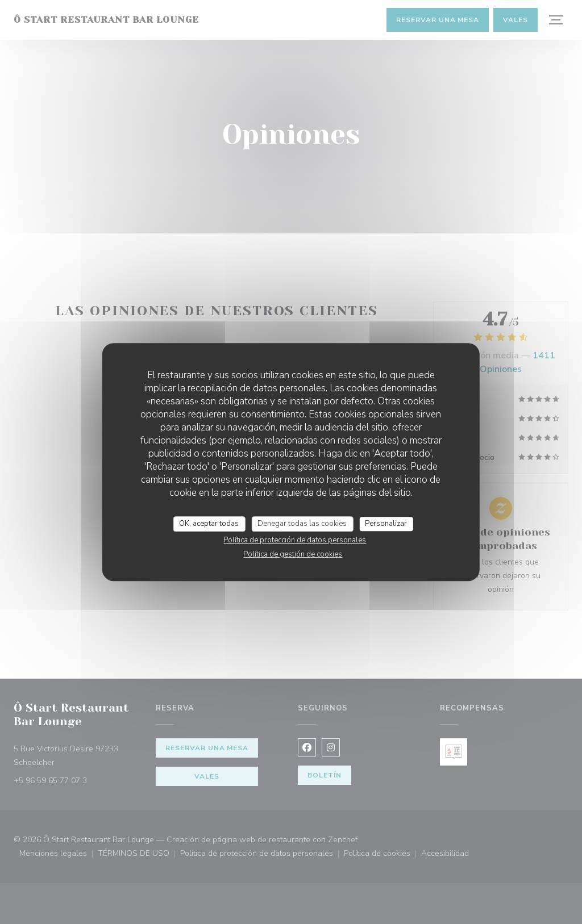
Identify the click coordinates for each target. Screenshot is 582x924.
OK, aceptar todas (209, 524)
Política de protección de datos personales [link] (295, 540)
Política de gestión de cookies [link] (293, 554)
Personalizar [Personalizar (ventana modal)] (386, 524)
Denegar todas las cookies (302, 524)
